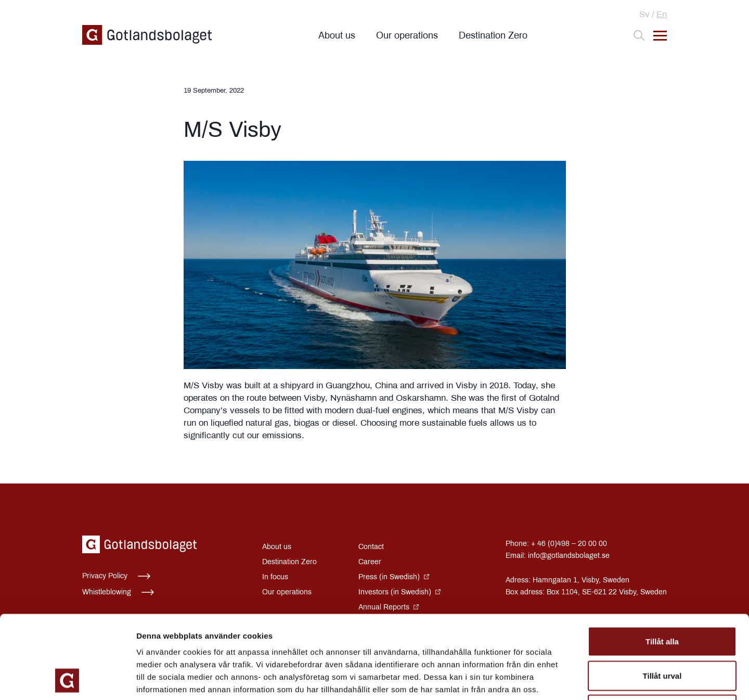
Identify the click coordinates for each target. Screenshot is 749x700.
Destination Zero (493, 35)
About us (337, 35)
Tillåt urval (662, 598)
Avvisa (662, 632)
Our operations (407, 35)
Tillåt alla (662, 563)
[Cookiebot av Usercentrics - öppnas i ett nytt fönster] (67, 680)
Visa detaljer (565, 679)
